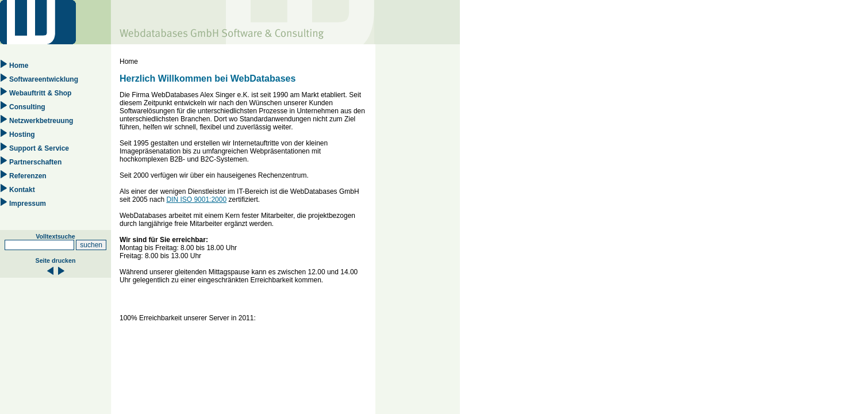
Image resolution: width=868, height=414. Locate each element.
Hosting (22, 135)
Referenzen (28, 176)
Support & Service (39, 148)
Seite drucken (56, 260)
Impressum (28, 204)
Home (19, 66)
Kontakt (22, 190)
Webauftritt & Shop (40, 93)
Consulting (27, 107)
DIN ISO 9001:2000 (196, 200)
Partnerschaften (35, 162)
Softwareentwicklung (44, 79)
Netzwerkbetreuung (41, 121)
